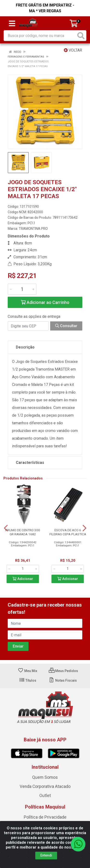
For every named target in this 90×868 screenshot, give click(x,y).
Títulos (28, 680)
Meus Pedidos (63, 671)
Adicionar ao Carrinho (45, 302)
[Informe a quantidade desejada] (22, 289)
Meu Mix (27, 671)
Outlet (45, 796)
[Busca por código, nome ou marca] (40, 36)
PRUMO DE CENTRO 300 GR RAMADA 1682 (23, 532)
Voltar (73, 50)
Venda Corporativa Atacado (45, 786)
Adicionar (23, 579)
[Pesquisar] (81, 36)
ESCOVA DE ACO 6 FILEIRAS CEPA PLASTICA (68, 532)
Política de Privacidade (45, 817)
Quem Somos (45, 777)
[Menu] (12, 24)
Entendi (46, 855)
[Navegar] (6, 528)
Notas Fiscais (63, 680)
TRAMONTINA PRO (33, 229)
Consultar (66, 326)
